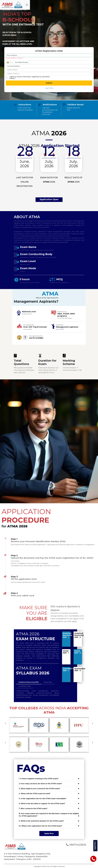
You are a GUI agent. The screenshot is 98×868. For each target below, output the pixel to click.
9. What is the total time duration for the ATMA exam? (41, 821)
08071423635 (76, 845)
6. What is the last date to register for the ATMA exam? (42, 804)
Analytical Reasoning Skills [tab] (29, 682)
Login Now (49, 88)
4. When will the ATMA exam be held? (35, 794)
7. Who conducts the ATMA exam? (33, 809)
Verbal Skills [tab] (48, 682)
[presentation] (5, 723)
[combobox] (10, 62)
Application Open (49, 199)
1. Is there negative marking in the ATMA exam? (39, 779)
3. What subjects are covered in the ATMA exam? (39, 789)
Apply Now (49, 833)
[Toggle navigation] (27, 5)
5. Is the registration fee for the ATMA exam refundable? (43, 799)
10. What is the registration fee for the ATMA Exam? (40, 826)
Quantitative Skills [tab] (25, 686)
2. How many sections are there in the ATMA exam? (40, 784)
